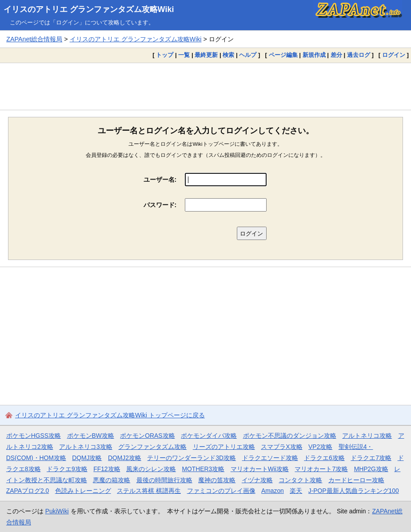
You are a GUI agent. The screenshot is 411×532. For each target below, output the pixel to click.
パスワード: (160, 205)
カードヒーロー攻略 (356, 480)
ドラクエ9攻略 (67, 469)
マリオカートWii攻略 (260, 469)
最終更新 (206, 55)
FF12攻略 (107, 469)
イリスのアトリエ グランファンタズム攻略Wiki (89, 9)
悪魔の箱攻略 (112, 480)
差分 (336, 55)
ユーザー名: (160, 180)
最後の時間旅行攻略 (164, 480)
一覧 (184, 55)
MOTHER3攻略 (204, 469)
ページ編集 (283, 55)
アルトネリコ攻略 (367, 436)
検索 (228, 55)
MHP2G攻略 (371, 469)
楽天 (296, 491)
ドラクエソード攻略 (270, 458)
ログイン (394, 55)
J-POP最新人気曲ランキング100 (354, 491)
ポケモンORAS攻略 (147, 436)
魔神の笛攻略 (217, 480)
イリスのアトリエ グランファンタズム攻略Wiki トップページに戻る (110, 415)
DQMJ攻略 (87, 458)
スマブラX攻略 (281, 447)
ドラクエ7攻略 (371, 458)
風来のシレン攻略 (151, 469)
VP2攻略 (320, 447)
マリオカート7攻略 (321, 469)
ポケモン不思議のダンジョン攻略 (290, 436)
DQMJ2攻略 (125, 458)
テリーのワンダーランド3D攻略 (192, 458)
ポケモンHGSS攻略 (34, 436)
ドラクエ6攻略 (324, 458)
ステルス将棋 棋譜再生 (149, 491)
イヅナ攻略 (257, 480)
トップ (165, 55)
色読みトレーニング (83, 491)
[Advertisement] (205, 86)
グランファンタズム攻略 (152, 447)
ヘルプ (248, 55)
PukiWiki (57, 511)
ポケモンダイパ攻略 (209, 436)
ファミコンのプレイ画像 (221, 491)
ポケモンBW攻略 (91, 436)
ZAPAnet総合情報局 (34, 39)
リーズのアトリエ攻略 (224, 447)
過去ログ (359, 55)
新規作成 (314, 55)
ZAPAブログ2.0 (28, 491)
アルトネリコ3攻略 (86, 447)
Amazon (273, 491)
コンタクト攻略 (300, 480)
